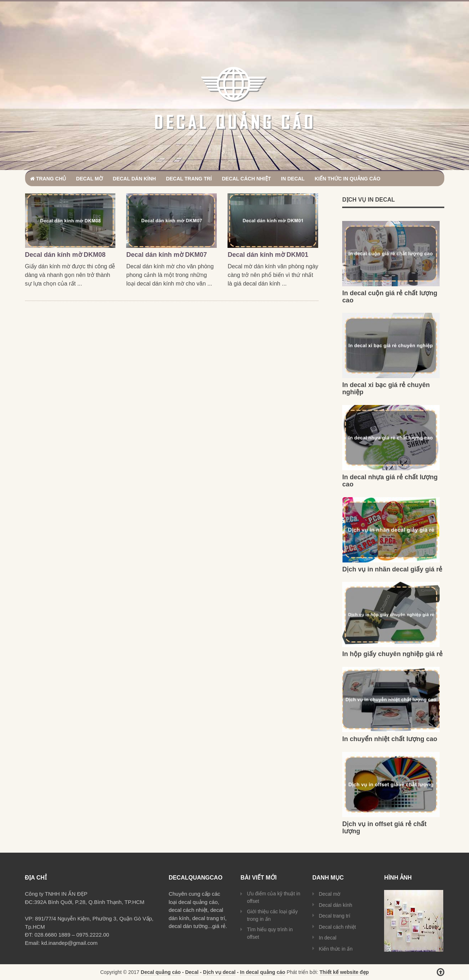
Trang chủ (48, 179)
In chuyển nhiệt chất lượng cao (390, 739)
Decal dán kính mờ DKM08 (65, 255)
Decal (192, 972)
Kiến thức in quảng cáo (348, 179)
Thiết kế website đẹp (344, 972)
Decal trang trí (189, 179)
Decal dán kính (134, 179)
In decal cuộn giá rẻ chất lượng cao (390, 297)
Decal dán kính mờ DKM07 (166, 255)
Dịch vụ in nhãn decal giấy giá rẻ (392, 569)
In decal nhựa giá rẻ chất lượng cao (390, 481)
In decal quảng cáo (263, 972)
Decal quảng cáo (161, 972)
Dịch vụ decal (219, 972)
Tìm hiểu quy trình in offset (270, 933)
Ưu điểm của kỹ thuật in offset (274, 897)
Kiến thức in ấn (336, 949)
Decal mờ (89, 179)
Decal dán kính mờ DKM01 (268, 255)
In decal (293, 179)
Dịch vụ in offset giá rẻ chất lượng (384, 828)
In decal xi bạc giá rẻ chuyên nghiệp (386, 388)
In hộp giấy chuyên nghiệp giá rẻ (392, 654)
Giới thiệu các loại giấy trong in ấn (272, 915)
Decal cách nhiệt (246, 179)
